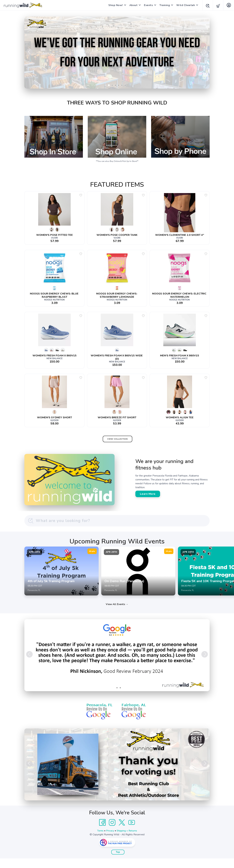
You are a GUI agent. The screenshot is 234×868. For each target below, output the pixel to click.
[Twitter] (122, 832)
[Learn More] (117, 774)
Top (118, 862)
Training (164, 5)
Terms (99, 840)
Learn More (148, 494)
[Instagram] (112, 832)
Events (147, 5)
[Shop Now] (117, 53)
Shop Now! (115, 5)
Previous (29, 52)
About (133, 5)
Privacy (109, 840)
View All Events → (117, 614)
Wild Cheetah (185, 5)
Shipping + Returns (128, 840)
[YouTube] (132, 832)
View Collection (117, 439)
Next (205, 52)
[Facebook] (102, 832)
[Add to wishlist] (81, 195)
